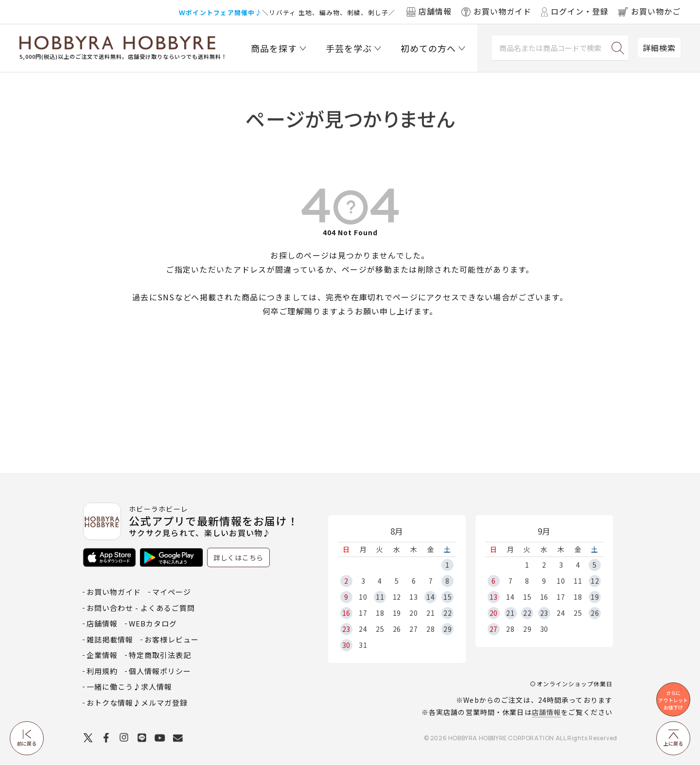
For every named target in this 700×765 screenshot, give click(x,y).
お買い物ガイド (114, 592)
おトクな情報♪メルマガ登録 (137, 703)
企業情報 (102, 655)
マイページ (172, 592)
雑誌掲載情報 (110, 639)
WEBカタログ (153, 623)
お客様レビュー (172, 639)
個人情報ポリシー (160, 671)
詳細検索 (659, 48)
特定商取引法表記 (160, 655)
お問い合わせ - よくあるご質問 (141, 608)
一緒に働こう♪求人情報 (129, 687)
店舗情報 (546, 712)
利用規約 (102, 671)
